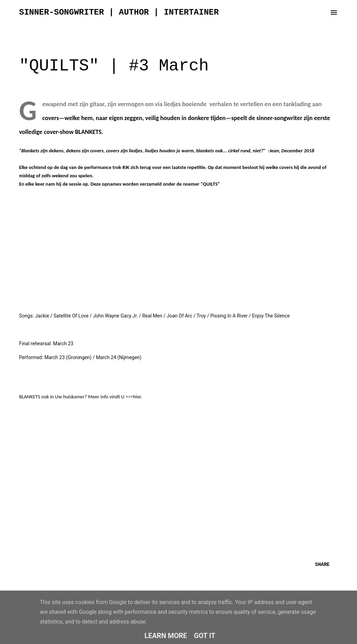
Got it (205, 636)
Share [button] (322, 565)
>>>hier (133, 397)
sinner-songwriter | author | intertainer (119, 12)
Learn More (166, 636)
